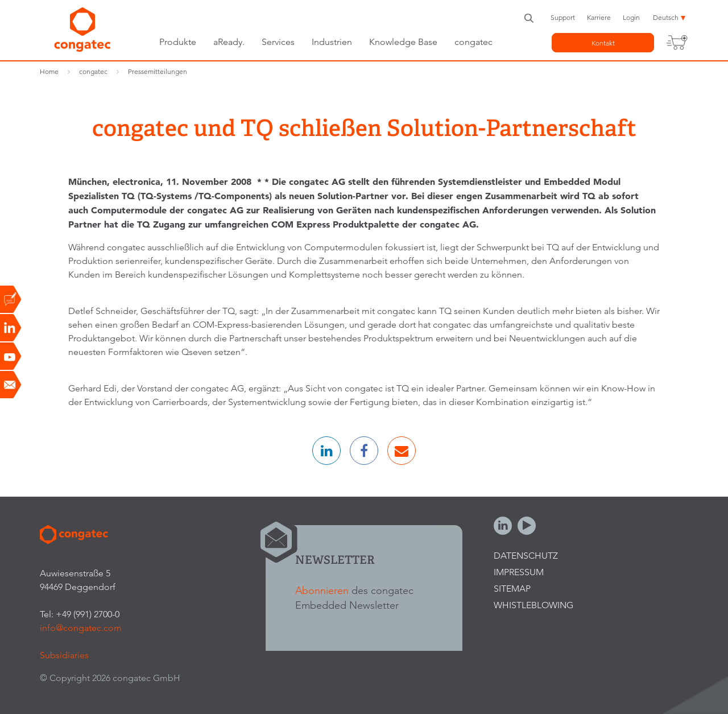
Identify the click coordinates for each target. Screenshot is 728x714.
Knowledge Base (403, 42)
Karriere (599, 17)
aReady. (229, 42)
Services (278, 42)
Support (563, 17)
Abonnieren (322, 590)
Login (631, 17)
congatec (473, 42)
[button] (326, 451)
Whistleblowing (533, 605)
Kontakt (603, 43)
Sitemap (512, 589)
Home (49, 71)
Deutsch (666, 17)
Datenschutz (526, 556)
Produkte (178, 42)
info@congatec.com (81, 628)
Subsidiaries (64, 655)
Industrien (332, 42)
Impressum (519, 572)
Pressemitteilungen (158, 71)
